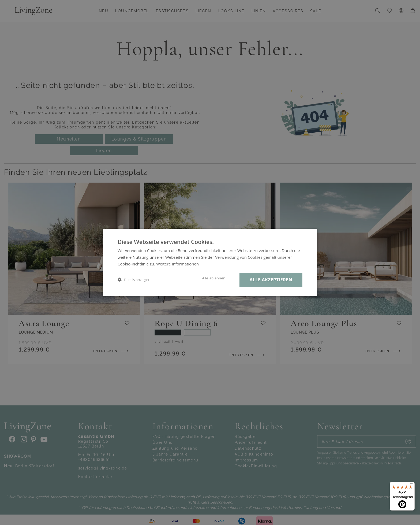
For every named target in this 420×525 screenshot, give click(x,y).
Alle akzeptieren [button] (271, 280)
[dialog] (210, 262)
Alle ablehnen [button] (214, 278)
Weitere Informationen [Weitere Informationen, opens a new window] (177, 264)
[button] (134, 280)
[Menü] (411, 485)
